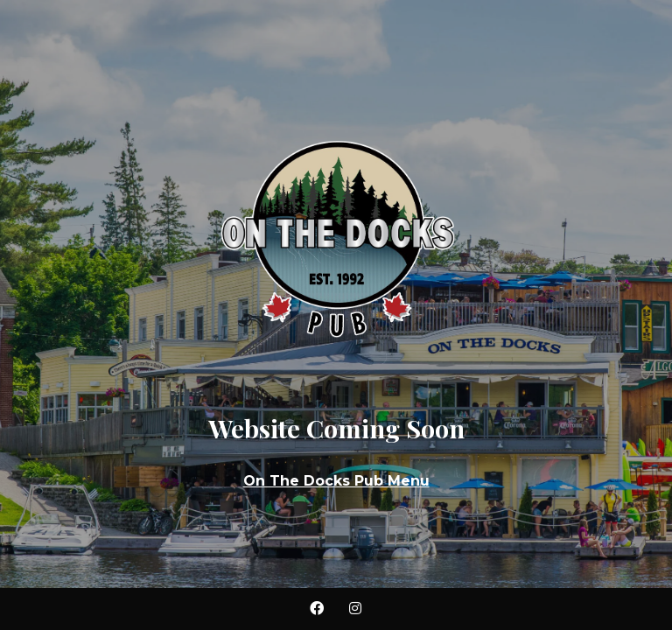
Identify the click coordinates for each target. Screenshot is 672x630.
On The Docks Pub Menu (336, 481)
